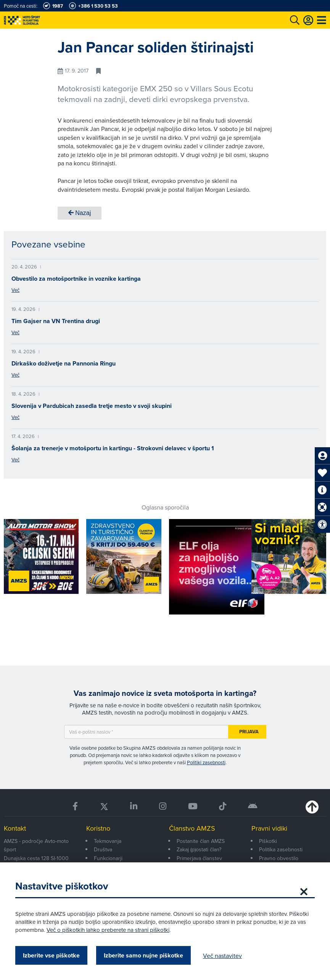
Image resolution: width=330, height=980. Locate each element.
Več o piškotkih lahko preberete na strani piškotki (108, 930)
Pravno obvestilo (279, 858)
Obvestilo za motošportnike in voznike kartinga (76, 279)
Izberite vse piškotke (51, 955)
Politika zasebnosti (281, 849)
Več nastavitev (222, 956)
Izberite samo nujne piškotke (143, 955)
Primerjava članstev (199, 858)
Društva (103, 849)
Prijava (249, 732)
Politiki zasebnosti (206, 762)
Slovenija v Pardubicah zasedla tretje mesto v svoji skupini (92, 406)
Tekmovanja (108, 841)
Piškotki (268, 841)
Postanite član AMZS (201, 841)
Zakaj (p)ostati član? (199, 849)
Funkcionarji (108, 858)
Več (15, 290)
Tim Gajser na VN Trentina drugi (56, 321)
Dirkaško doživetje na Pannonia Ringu (64, 363)
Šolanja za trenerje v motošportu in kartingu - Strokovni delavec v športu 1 (113, 448)
